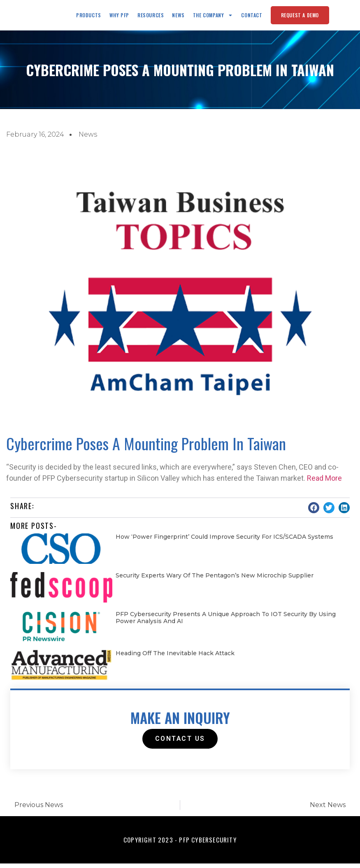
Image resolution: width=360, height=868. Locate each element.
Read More (324, 482)
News (178, 17)
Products (89, 17)
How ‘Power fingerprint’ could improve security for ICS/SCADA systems (224, 541)
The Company (213, 17)
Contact (252, 17)
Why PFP (119, 17)
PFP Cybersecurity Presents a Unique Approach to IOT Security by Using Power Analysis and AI (226, 622)
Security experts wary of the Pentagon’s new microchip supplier (215, 580)
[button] (314, 512)
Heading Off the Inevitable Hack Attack (175, 658)
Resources (151, 17)
